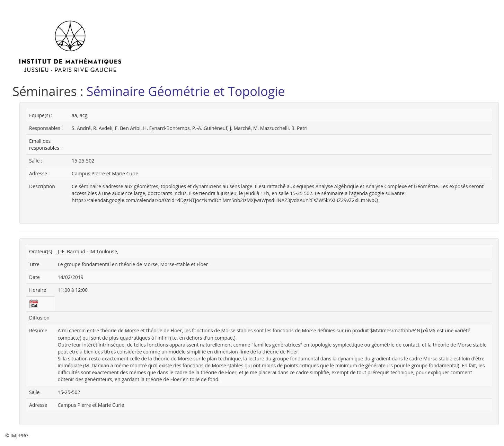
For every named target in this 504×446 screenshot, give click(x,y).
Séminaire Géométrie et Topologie (186, 91)
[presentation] (425, 331)
